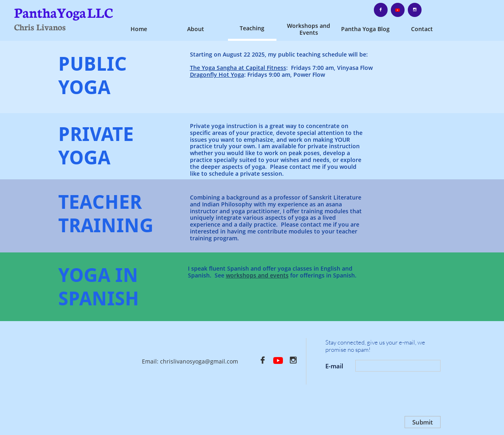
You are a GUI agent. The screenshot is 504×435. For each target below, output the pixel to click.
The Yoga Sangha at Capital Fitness (238, 68)
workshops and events (257, 275)
